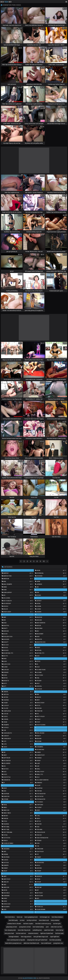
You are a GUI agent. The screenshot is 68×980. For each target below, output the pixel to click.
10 (44, 561)
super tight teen (55, 937)
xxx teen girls (57, 924)
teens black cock (44, 920)
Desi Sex (6, 2)
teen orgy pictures (26, 937)
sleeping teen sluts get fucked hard (37, 940)
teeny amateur (55, 920)
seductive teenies (33, 933)
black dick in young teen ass (13, 943)
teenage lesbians (14, 937)
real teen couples (28, 924)
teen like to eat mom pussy (43, 924)
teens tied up (60, 930)
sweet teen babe (49, 930)
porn (47, 927)
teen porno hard (9, 933)
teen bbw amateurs (57, 917)
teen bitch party (13, 920)
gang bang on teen (12, 927)
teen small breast (46, 943)
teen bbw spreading (55, 940)
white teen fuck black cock (31, 943)
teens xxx (20, 917)
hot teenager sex (45, 917)
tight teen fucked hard (47, 933)
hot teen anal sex (21, 933)
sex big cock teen (32, 920)
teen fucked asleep (38, 927)
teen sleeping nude (10, 930)
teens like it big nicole (24, 930)
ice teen (22, 920)
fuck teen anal (59, 933)
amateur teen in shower (14, 924)
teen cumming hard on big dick (16, 940)
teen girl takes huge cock (41, 937)
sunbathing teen (37, 930)
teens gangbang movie (31, 917)
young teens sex (58, 943)
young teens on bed (25, 927)
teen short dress (10, 917)
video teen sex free (56, 927)
